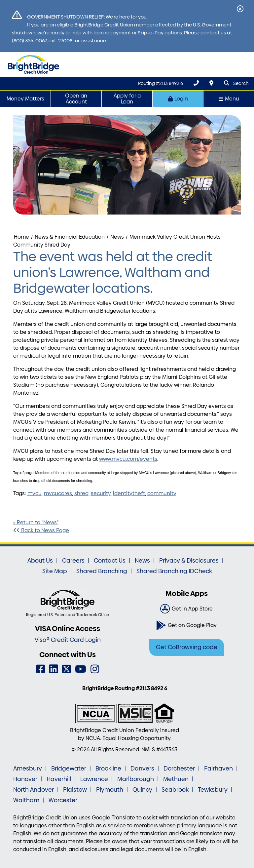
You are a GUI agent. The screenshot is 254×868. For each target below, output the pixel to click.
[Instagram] (95, 669)
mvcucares (58, 493)
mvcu (35, 493)
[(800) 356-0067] (196, 83)
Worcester (63, 800)
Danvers (142, 769)
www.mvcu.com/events (128, 459)
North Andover (34, 790)
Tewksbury (213, 790)
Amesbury (28, 769)
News (117, 237)
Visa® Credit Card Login (68, 640)
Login (178, 99)
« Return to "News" (36, 522)
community (162, 493)
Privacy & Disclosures (189, 561)
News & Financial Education (70, 237)
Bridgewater (69, 769)
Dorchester (179, 769)
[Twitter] (66, 669)
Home (21, 237)
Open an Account (76, 99)
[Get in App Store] (187, 609)
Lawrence (94, 779)
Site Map (55, 571)
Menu (229, 99)
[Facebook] (41, 669)
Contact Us (110, 561)
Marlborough (136, 779)
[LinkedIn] (54, 669)
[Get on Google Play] (187, 625)
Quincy (142, 790)
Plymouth (110, 790)
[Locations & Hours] (211, 83)
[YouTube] (81, 669)
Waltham (26, 800)
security (101, 493)
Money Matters (25, 99)
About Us (40, 561)
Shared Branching (102, 571)
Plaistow (75, 790)
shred (81, 493)
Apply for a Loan (127, 99)
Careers (73, 561)
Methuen (176, 779)
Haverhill (59, 779)
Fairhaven (218, 769)
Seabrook (175, 790)
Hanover (25, 779)
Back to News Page (41, 530)
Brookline (108, 769)
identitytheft (129, 493)
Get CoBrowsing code (187, 647)
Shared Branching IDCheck (174, 571)
